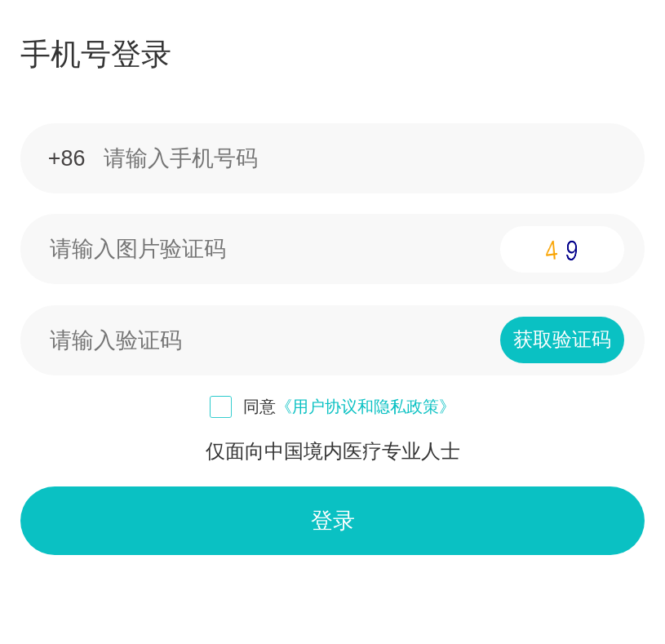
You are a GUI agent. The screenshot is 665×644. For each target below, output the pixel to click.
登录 (333, 521)
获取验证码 (562, 340)
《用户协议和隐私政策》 (366, 406)
